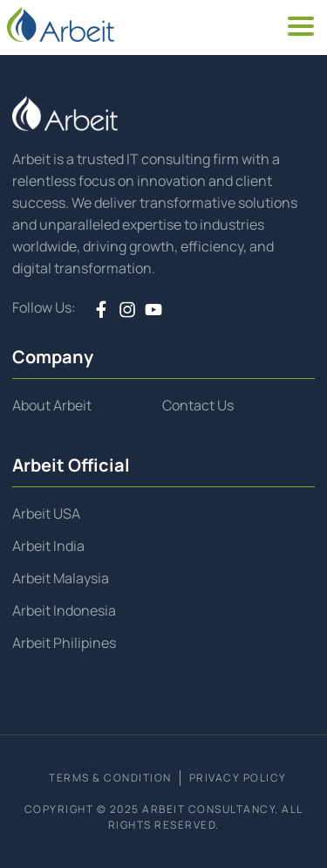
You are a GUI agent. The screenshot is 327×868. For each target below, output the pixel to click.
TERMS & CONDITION (110, 778)
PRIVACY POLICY (238, 778)
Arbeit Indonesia (64, 610)
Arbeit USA (46, 513)
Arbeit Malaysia (61, 578)
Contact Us (198, 405)
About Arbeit (52, 405)
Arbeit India (48, 546)
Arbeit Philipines (64, 643)
